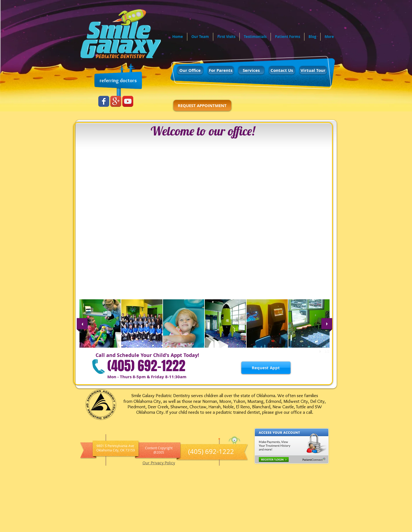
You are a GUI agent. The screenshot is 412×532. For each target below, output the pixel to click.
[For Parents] (221, 70)
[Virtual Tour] (313, 70)
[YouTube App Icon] (128, 101)
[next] (327, 324)
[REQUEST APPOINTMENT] (202, 105)
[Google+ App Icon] (116, 101)
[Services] (251, 70)
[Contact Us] (282, 70)
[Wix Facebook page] (104, 101)
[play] (321, 351)
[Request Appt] (266, 368)
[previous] (82, 324)
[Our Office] (190, 70)
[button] (100, 323)
